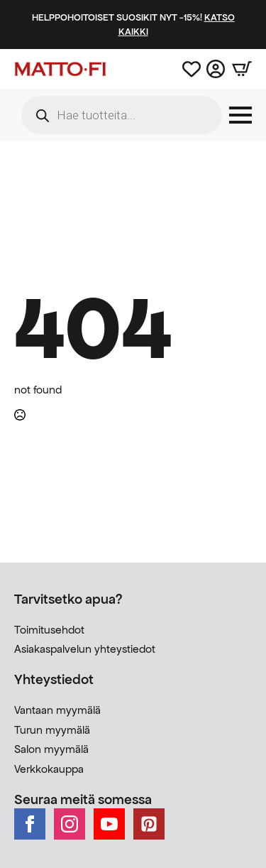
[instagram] (70, 824)
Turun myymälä (52, 730)
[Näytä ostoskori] (238, 69)
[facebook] (30, 824)
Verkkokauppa (49, 769)
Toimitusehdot (49, 630)
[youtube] (109, 824)
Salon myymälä (51, 749)
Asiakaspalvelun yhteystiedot (85, 649)
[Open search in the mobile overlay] (122, 115)
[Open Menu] (240, 115)
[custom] (149, 824)
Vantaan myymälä (57, 710)
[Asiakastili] (216, 69)
